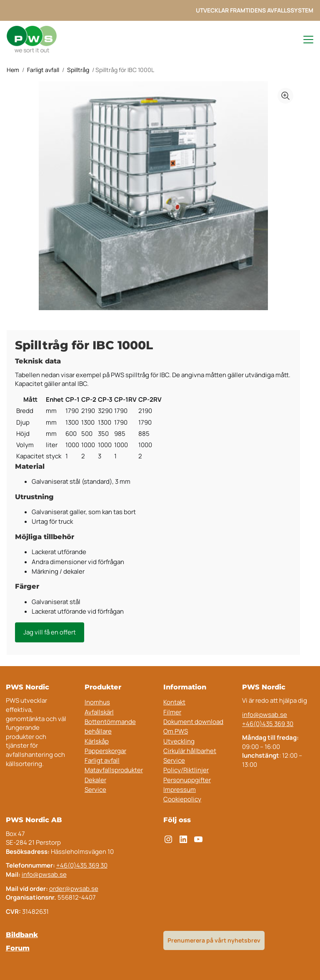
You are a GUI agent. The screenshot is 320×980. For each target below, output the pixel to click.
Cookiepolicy (182, 799)
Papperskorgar (105, 751)
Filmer (172, 712)
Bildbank (22, 935)
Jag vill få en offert (50, 632)
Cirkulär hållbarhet (190, 751)
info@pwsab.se (265, 715)
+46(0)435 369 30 (268, 724)
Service (95, 790)
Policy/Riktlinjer (186, 770)
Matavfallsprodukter (114, 770)
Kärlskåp (97, 741)
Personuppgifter (187, 780)
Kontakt (174, 702)
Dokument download (193, 722)
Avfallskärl (99, 712)
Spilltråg (78, 70)
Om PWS (176, 731)
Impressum (180, 790)
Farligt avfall (43, 70)
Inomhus (97, 702)
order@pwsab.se (74, 889)
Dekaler (95, 780)
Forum (18, 948)
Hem (13, 70)
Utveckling (179, 741)
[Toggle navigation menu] (305, 40)
